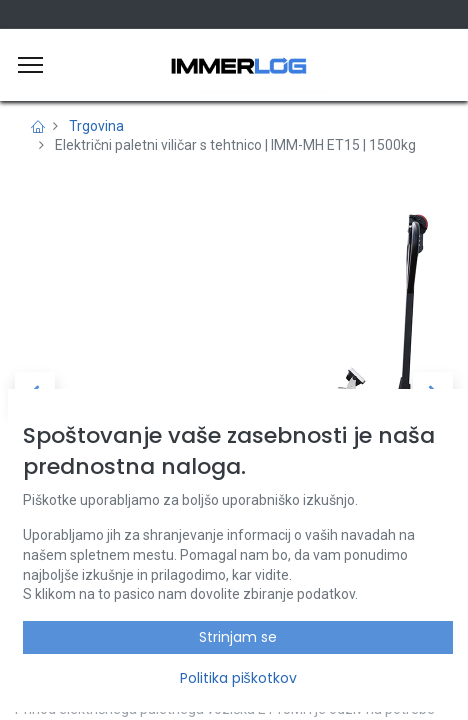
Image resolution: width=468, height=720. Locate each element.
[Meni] (30, 65)
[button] (35, 392)
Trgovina (96, 126)
